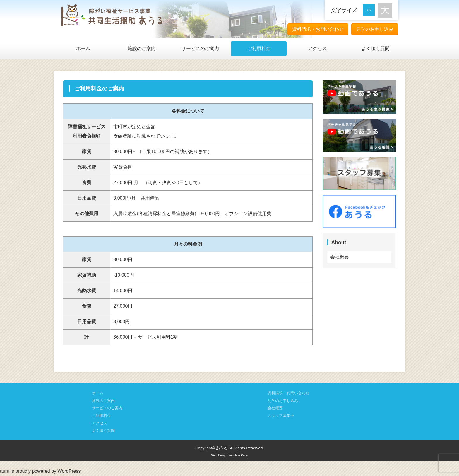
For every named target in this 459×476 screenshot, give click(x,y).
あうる (222, 448)
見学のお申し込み (375, 29)
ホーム (83, 48)
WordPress (69, 471)
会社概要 (340, 257)
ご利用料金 (259, 48)
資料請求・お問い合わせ (318, 29)
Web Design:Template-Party (229, 455)
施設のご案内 (142, 48)
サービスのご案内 (200, 48)
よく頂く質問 (376, 48)
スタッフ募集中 (281, 416)
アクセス (317, 48)
